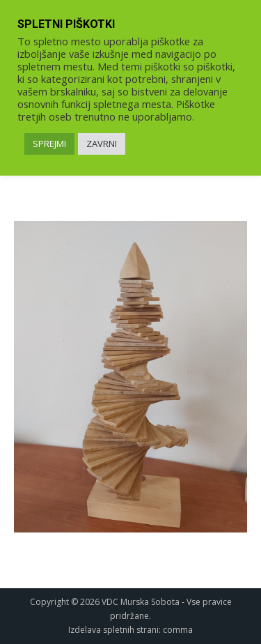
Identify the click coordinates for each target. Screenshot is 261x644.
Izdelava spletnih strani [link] (113, 630)
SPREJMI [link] (49, 144)
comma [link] (178, 630)
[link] (130, 377)
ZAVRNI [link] (102, 144)
